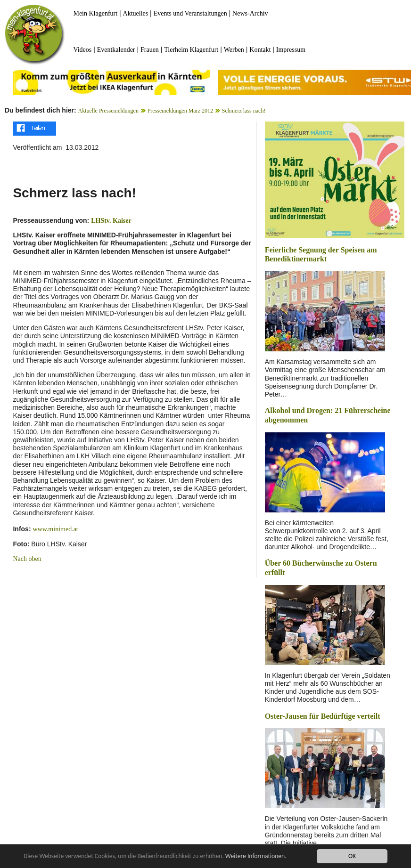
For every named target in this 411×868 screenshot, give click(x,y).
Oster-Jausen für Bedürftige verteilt (323, 716)
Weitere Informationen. (256, 856)
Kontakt (260, 50)
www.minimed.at (55, 529)
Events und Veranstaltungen (190, 13)
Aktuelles (136, 13)
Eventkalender (116, 50)
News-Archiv (250, 13)
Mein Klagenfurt (95, 13)
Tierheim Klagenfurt (191, 50)
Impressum (291, 50)
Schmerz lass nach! (244, 111)
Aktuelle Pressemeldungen (108, 111)
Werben (234, 50)
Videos (82, 50)
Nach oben (27, 559)
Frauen (150, 50)
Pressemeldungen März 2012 (180, 111)
